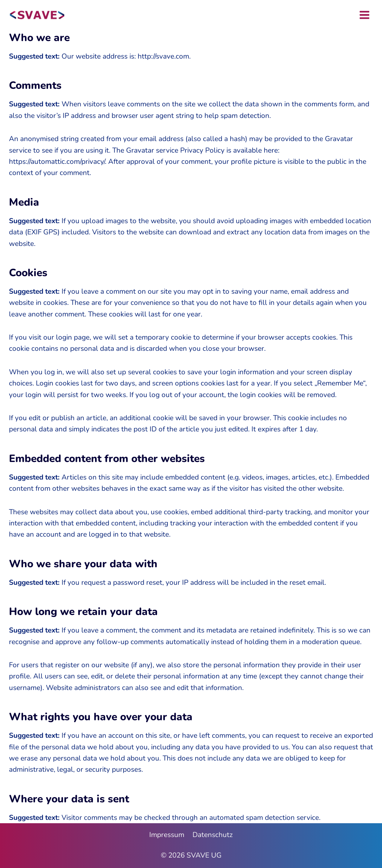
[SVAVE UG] (37, 15)
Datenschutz (213, 835)
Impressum (167, 835)
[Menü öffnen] (364, 15)
